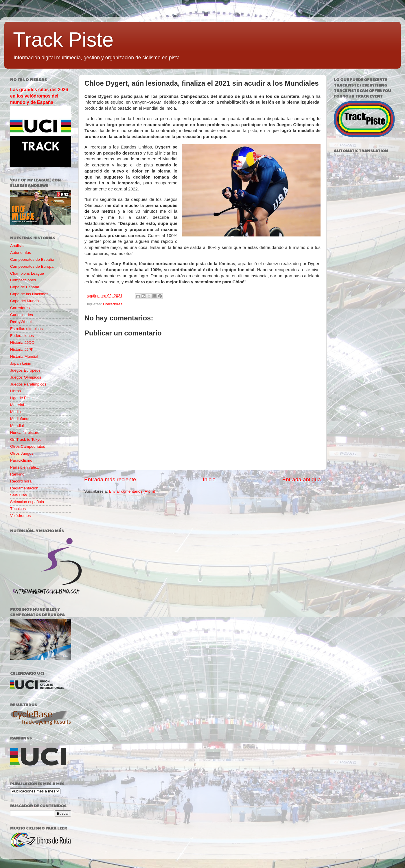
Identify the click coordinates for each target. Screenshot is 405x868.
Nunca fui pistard (25, 433)
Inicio (209, 479)
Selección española (27, 502)
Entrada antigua (302, 479)
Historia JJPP (22, 349)
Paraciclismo (21, 460)
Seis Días (19, 495)
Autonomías (21, 253)
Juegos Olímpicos (26, 377)
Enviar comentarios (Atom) (132, 491)
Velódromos (20, 516)
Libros (15, 391)
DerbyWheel (21, 322)
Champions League (27, 273)
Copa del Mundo (24, 301)
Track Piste (63, 40)
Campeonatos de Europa (32, 266)
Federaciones (22, 336)
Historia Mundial (24, 356)
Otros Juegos (22, 453)
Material (17, 405)
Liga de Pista (21, 398)
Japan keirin (21, 363)
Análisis (17, 246)
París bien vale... (25, 467)
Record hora (21, 481)
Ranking (17, 474)
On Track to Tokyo (26, 439)
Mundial (17, 426)
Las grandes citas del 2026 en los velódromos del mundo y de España (39, 96)
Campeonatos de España (32, 259)
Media (15, 412)
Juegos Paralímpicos (28, 384)
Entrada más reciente (110, 479)
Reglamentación (24, 488)
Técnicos (18, 509)
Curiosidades (22, 315)
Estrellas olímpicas (26, 329)
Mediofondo (20, 419)
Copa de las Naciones (29, 294)
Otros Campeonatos (28, 446)
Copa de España (25, 287)
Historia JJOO (22, 343)
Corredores (113, 304)
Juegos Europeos (25, 370)
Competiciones (23, 280)
